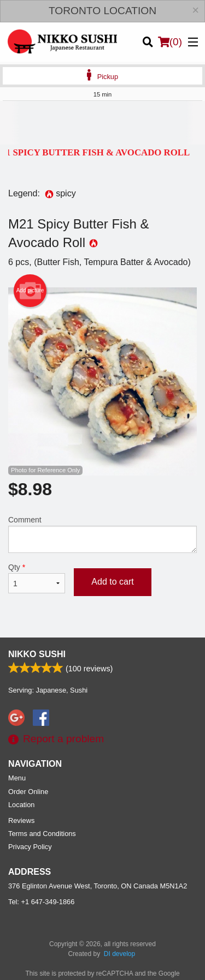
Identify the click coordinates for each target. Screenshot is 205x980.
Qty (37, 578)
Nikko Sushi (37, 654)
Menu (17, 778)
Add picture (30, 291)
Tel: (41, 902)
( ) (170, 42)
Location (21, 805)
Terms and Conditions (42, 834)
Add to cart (112, 582)
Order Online (28, 792)
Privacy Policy (30, 847)
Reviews (21, 820)
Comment (102, 534)
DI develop (119, 954)
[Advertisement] (102, 123)
